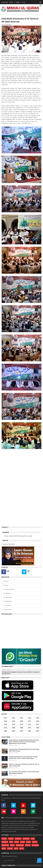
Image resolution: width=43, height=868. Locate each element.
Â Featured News (9, 589)
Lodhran (35, 842)
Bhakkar (4, 839)
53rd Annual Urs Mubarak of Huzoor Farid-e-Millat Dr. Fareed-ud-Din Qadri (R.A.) (21, 673)
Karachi (17, 842)
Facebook (6, 532)
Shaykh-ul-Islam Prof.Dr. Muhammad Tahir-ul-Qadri (18, 536)
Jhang (11, 842)
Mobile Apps (6, 678)
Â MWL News (7, 597)
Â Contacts (7, 605)
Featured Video (7, 614)
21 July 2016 (8, 24)
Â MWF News (7, 601)
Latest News (6, 737)
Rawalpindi (35, 845)
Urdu (24, 2)
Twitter (5, 540)
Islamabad (5, 842)
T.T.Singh (10, 848)
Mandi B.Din (5, 845)
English (18, 2)
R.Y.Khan (28, 845)
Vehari (16, 848)
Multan (12, 845)
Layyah (28, 842)
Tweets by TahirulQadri (9, 544)
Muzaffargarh (20, 845)
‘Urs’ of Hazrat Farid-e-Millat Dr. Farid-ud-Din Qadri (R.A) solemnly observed (24, 772)
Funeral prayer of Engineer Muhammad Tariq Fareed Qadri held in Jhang (24, 750)
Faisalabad (18, 839)
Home (6, 581)
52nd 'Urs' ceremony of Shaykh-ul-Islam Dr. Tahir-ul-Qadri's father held (24, 765)
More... (22, 848)
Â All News (7, 593)
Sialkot (4, 848)
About (5, 585)
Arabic (11, 2)
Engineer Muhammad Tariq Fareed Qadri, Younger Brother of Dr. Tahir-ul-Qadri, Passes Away (23, 758)
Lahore (23, 842)
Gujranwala (26, 839)
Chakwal (11, 839)
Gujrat (33, 839)
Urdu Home (7, 609)
